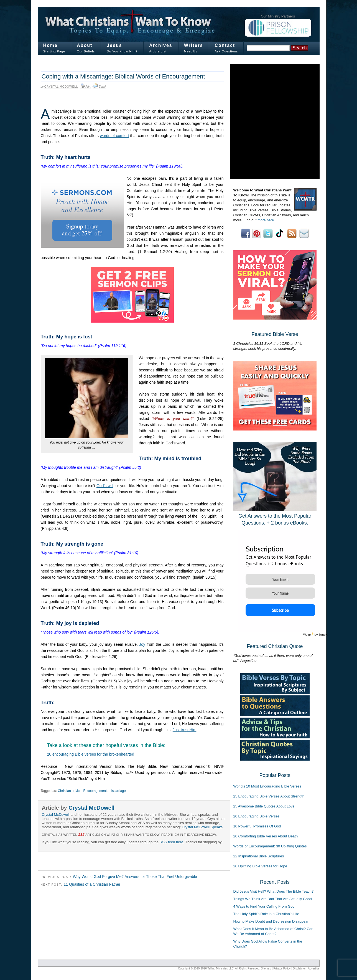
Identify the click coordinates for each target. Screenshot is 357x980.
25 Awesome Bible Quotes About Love (264, 806)
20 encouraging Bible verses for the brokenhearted (91, 754)
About (85, 45)
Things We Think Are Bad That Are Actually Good (273, 899)
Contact (225, 45)
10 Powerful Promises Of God (257, 826)
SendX (323, 635)
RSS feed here (171, 842)
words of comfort (114, 136)
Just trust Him (185, 730)
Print (88, 87)
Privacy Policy (282, 968)
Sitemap (266, 968)
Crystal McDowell (61, 87)
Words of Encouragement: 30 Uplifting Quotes (270, 846)
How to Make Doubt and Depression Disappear (271, 921)
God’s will (105, 486)
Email (102, 87)
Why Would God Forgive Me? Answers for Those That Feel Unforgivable (135, 877)
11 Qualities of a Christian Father (92, 884)
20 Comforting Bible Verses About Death (266, 836)
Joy (142, 644)
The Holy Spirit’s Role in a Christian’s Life (266, 914)
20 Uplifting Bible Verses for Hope (260, 866)
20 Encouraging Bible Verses (257, 816)
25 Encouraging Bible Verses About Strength (269, 796)
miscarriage (117, 791)
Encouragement (95, 791)
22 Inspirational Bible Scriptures (259, 856)
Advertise (314, 968)
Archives (161, 45)
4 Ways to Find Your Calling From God (264, 906)
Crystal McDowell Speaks (202, 827)
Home (50, 45)
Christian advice (69, 791)
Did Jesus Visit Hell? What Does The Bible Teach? (274, 891)
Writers (194, 45)
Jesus (114, 45)
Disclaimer (299, 968)
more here (266, 220)
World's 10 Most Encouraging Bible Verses (267, 786)
